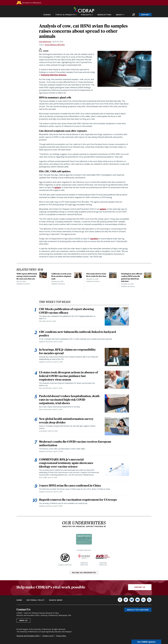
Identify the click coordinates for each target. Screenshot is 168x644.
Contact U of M (48, 636)
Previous (39, 270)
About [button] (119, 15)
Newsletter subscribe (138, 610)
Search (134, 15)
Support (145, 15)
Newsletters (104, 15)
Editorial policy (36, 601)
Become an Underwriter (84, 573)
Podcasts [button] (86, 15)
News (48, 15)
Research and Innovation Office (28, 636)
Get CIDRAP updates (146, 642)
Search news (56, 601)
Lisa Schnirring (45, 42)
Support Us (140, 588)
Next (42, 270)
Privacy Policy (61, 636)
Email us (23, 621)
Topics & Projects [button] (65, 15)
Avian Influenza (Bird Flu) (55, 45)
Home (19, 601)
